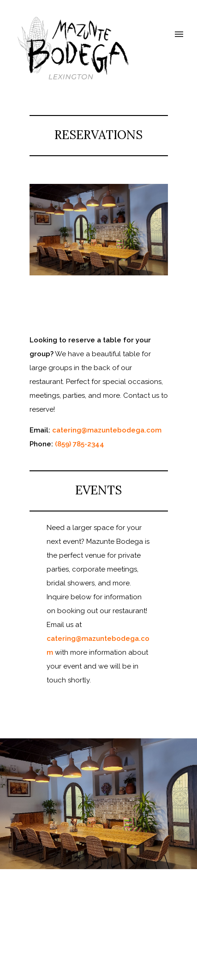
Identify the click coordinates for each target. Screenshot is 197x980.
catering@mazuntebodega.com (107, 430)
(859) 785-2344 (80, 444)
